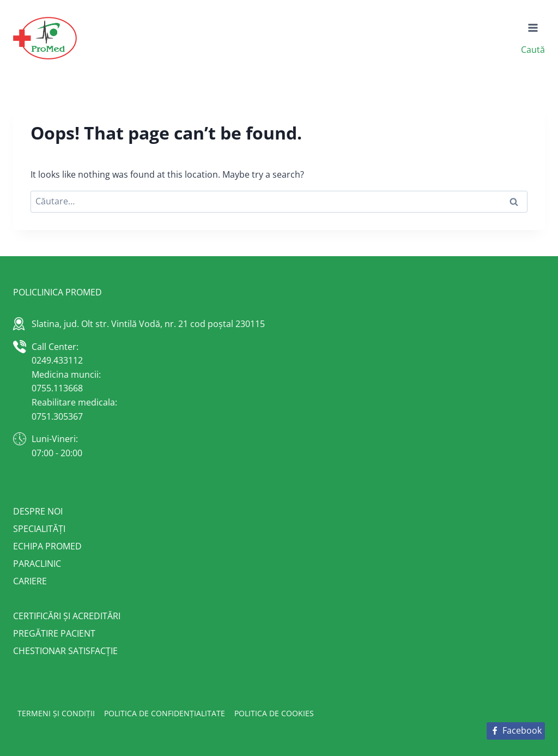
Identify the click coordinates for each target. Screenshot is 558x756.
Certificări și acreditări (67, 616)
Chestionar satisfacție (65, 651)
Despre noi (38, 511)
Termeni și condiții (56, 713)
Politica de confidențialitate (165, 713)
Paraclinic (37, 564)
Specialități (39, 529)
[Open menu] (533, 28)
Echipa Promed (47, 546)
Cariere (30, 581)
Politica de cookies (274, 713)
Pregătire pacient (54, 633)
